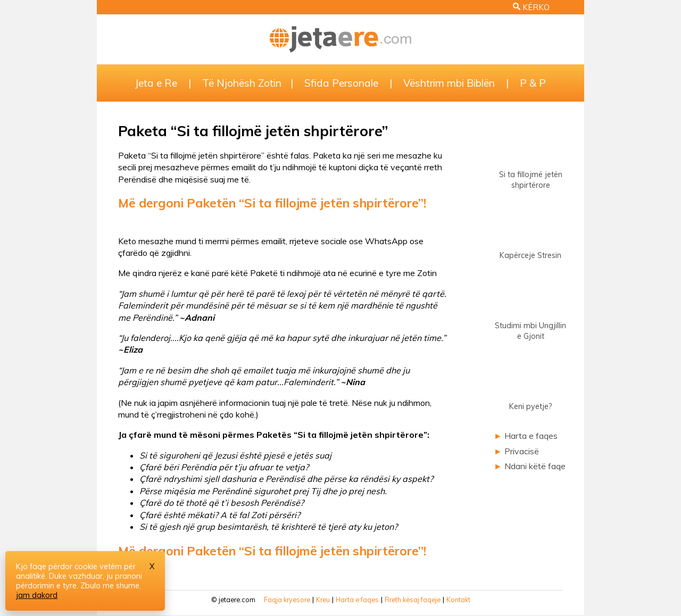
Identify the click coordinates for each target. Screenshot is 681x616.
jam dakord (37, 595)
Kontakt (458, 600)
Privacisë (522, 451)
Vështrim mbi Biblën (449, 83)
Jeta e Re (156, 83)
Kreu (323, 600)
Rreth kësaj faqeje (413, 600)
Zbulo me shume (110, 586)
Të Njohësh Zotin (242, 83)
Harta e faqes (531, 436)
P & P (533, 83)
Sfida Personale (341, 83)
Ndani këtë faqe (535, 466)
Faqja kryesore (287, 600)
